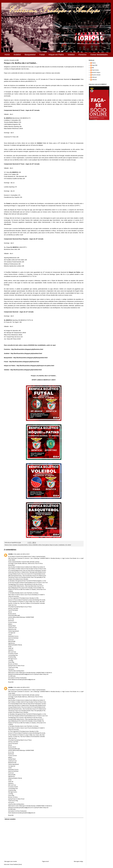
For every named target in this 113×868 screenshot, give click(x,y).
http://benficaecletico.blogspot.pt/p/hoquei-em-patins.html (35, 366)
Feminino (82, 55)
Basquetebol (30, 55)
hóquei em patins (54, 545)
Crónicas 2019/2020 (33, 545)
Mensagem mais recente (11, 862)
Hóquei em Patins (56, 55)
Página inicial (45, 862)
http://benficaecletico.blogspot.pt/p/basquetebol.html (30, 358)
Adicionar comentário (10, 819)
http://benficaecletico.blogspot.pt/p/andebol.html (26, 353)
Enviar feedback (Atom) (16, 865)
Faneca (94, 63)
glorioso (47, 545)
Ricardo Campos (96, 73)
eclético (40, 545)
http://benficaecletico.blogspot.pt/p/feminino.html (27, 349)
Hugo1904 (95, 65)
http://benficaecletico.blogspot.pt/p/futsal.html (24, 362)
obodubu (11, 554)
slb (66, 545)
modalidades (62, 545)
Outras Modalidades (99, 55)
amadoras (15, 545)
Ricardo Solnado (96, 75)
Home (7, 55)
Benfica (26, 545)
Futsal (42, 55)
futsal (44, 545)
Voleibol (71, 55)
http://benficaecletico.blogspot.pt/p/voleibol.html (26, 370)
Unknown (94, 77)
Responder (11, 682)
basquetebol (21, 545)
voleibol (69, 545)
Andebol (17, 55)
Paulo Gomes (95, 70)
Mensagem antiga (78, 862)
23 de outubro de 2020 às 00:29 (21, 554)
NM (93, 68)
